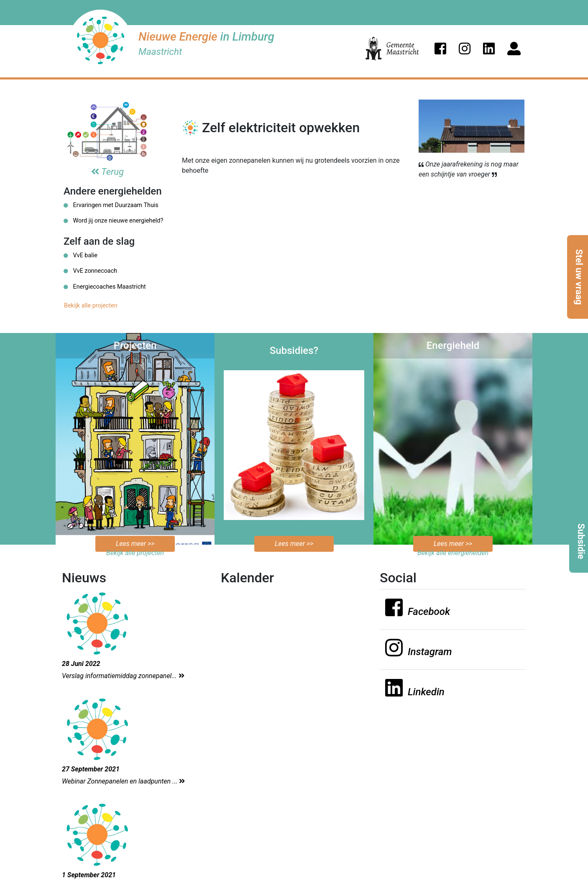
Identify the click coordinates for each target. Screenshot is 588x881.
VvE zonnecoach (90, 271)
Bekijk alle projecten (91, 306)
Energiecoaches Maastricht (105, 287)
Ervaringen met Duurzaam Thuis (111, 205)
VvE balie (81, 255)
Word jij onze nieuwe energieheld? (113, 221)
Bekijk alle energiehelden (453, 553)
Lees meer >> (135, 544)
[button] (440, 49)
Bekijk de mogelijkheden (294, 530)
